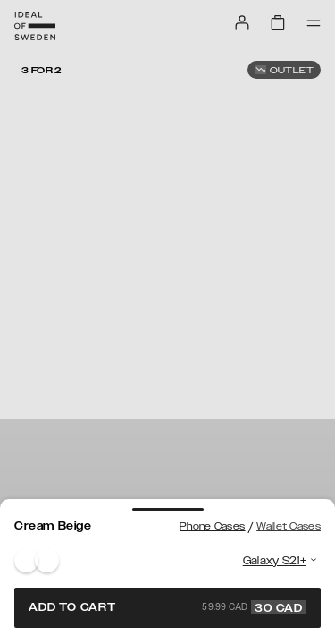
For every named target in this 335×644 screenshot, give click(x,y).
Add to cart (167, 607)
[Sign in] (242, 22)
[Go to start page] (35, 26)
